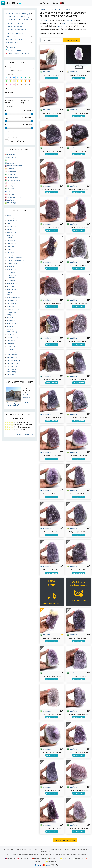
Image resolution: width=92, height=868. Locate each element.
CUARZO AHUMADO (14, 258)
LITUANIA (11, 174)
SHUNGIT (11, 346)
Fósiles (10, 36)
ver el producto (52, 78)
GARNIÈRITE (12, 283)
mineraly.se (51, 861)
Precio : (8, 111)
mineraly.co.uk (24, 858)
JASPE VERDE (12, 372)
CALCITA (11, 241)
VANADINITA (12, 358)
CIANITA (10, 246)
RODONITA (11, 335)
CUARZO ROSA (12, 263)
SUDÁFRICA (11, 200)
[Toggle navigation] (88, 3)
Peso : (7, 118)
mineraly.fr (10, 858)
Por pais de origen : (25, 102)
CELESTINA (11, 243)
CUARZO (11, 255)
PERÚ (10, 186)
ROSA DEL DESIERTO (14, 338)
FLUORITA (11, 281)
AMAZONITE (12, 221)
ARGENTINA (12, 157)
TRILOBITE (11, 352)
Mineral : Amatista (72, 40)
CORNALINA (11, 249)
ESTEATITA (11, 275)
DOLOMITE (11, 269)
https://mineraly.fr (79, 855)
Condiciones (6, 849)
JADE (9, 292)
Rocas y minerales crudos (18, 14)
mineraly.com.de (39, 858)
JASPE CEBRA (12, 366)
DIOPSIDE (11, 266)
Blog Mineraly (12, 855)
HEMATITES (11, 289)
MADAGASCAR (13, 180)
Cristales (54, 9)
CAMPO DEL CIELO (13, 360)
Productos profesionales (17, 53)
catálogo (45, 9)
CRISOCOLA (11, 252)
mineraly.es (66, 858)
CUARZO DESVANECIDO (15, 261)
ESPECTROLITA (12, 363)
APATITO (11, 229)
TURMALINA (12, 355)
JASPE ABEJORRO (13, 298)
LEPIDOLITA (11, 306)
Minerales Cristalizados (17, 20)
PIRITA (10, 329)
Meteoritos (12, 42)
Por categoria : (10, 67)
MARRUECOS (13, 177)
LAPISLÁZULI (12, 303)
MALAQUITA (11, 312)
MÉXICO (11, 183)
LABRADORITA (13, 300)
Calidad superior (13, 50)
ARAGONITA (11, 232)
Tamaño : (8, 125)
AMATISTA (11, 218)
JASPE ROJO (11, 369)
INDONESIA (12, 171)
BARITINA (11, 238)
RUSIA (10, 191)
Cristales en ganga (15, 24)
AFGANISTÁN (12, 154)
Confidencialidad (28, 849)
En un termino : (10, 93)
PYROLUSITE (12, 332)
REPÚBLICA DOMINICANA (16, 166)
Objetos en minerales (16, 33)
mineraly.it (53, 858)
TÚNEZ (10, 194)
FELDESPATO (11, 278)
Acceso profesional (70, 849)
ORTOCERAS (12, 323)
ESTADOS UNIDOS (14, 197)
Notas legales (16, 849)
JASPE (10, 295)
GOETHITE (11, 286)
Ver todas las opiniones (25, 435)
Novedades (11, 48)
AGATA (10, 215)
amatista (46, 72)
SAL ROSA (11, 340)
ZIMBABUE (11, 203)
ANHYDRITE (11, 226)
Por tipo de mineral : (9, 102)
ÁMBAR (10, 375)
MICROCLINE (12, 318)
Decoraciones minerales (17, 17)
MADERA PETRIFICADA (15, 309)
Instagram (34, 855)
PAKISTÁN (11, 189)
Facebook (23, 855)
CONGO (11, 163)
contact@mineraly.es (62, 855)
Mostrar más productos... (65, 840)
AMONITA (11, 224)
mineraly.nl (78, 858)
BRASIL (11, 160)
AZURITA (11, 235)
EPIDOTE (11, 272)
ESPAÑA (11, 169)
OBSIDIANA (11, 321)
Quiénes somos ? (40, 849)
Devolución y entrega (55, 849)
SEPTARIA (11, 343)
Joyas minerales (14, 39)
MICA (9, 315)
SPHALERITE (12, 349)
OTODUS (11, 326)
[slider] (6, 114)
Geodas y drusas (14, 26)
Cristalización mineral (16, 29)
